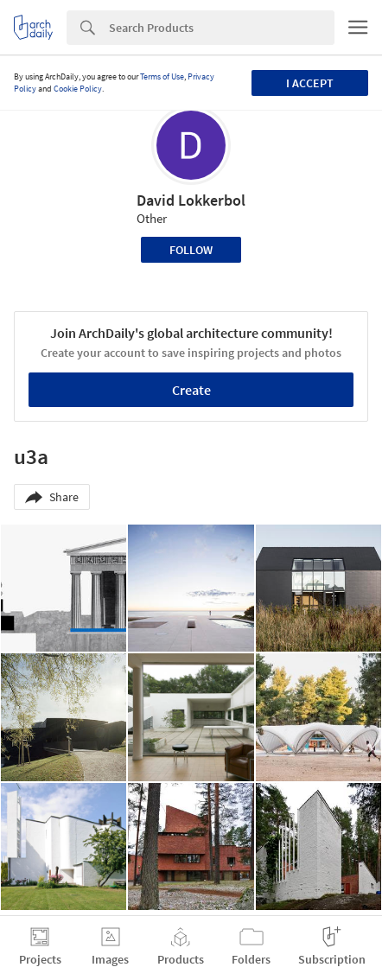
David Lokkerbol (191, 200)
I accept (310, 83)
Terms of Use (162, 76)
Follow (191, 250)
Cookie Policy (78, 89)
